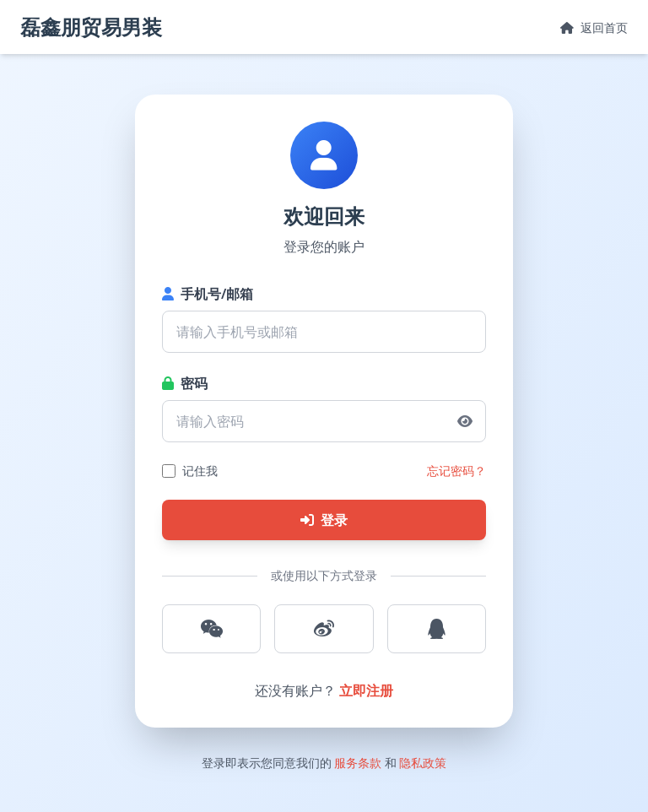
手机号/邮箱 (208, 294)
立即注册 (366, 690)
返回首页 (594, 27)
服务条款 (358, 763)
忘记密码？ (456, 471)
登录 (324, 520)
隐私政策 (423, 763)
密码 (185, 383)
